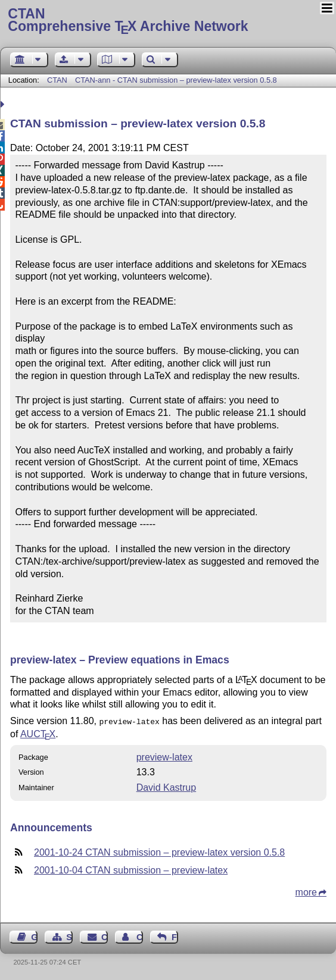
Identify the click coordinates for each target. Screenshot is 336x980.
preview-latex (164, 756)
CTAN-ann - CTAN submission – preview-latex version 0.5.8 (176, 80)
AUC (38, 733)
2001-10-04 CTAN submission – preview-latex (131, 869)
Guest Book (34, 936)
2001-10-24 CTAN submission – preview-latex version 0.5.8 (159, 851)
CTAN (57, 80)
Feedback (175, 936)
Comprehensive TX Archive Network (168, 21)
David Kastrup (167, 786)
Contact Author (140, 936)
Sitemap (69, 936)
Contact (105, 936)
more (306, 891)
